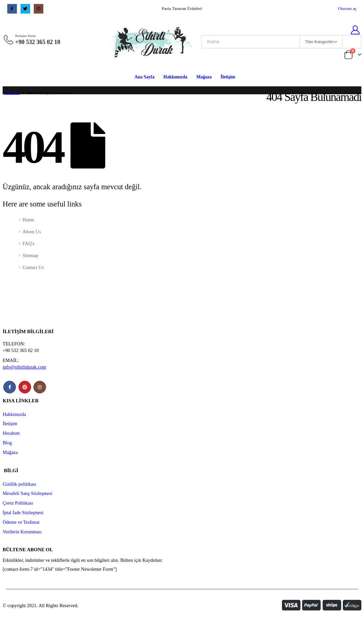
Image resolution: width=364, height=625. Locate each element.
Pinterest (25, 387)
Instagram (40, 387)
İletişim (228, 77)
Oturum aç (347, 9)
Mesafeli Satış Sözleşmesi (27, 493)
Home (28, 220)
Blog (7, 443)
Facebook (10, 387)
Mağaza (204, 77)
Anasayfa (12, 93)
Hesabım (11, 433)
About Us (32, 232)
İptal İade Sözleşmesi (23, 513)
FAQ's (28, 244)
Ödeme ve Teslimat (21, 522)
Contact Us (33, 267)
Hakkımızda (175, 77)
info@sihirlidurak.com (24, 367)
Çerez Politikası (18, 503)
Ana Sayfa (144, 77)
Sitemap (30, 255)
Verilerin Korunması (22, 532)
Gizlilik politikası (19, 484)
